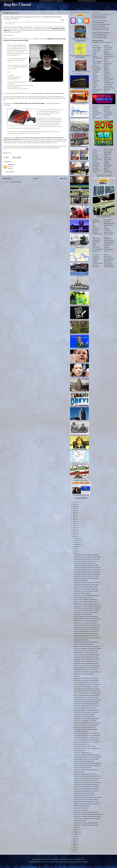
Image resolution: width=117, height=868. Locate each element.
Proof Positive (96, 167)
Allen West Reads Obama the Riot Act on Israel (85, 670)
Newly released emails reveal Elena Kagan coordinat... (87, 659)
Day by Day (95, 154)
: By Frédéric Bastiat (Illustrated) (79, 146)
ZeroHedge (106, 118)
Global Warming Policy (109, 223)
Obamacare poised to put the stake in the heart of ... (86, 791)
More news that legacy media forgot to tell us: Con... (86, 657)
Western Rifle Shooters (109, 88)
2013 (74, 532)
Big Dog (94, 244)
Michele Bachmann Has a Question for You (84, 716)
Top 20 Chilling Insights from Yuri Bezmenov (51, 1)
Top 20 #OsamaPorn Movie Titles (82, 744)
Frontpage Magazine (97, 68)
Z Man (105, 91)
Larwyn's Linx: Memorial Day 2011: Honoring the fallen (87, 568)
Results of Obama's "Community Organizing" (79, 334)
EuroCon (94, 65)
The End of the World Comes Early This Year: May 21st (87, 685)
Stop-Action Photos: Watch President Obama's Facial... (87, 665)
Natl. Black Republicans (109, 240)
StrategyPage (95, 231)
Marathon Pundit (107, 239)
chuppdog (10, 164)
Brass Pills (95, 108)
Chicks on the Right (108, 47)
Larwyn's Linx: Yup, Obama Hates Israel (84, 674)
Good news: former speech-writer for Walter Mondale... (87, 655)
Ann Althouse (107, 46)
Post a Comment (10, 172)
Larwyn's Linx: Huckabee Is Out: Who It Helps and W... (87, 733)
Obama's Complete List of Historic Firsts (101, 32)
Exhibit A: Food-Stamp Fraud (81, 580)
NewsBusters (107, 170)
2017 (74, 523)
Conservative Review (97, 58)
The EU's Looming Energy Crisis (87, 1)
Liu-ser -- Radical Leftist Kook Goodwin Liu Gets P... (86, 682)
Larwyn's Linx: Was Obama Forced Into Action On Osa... (88, 816)
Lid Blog (106, 67)
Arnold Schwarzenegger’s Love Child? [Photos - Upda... (87, 700)
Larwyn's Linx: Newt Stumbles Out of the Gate (85, 721)
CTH (94, 60)
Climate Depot (107, 222)
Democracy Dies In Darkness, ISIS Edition (79, 204)
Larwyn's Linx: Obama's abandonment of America (86, 663)
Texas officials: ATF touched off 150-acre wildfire (86, 729)
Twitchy (94, 116)
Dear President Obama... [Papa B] (82, 593)
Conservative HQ (108, 49)
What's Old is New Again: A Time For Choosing (85, 774)
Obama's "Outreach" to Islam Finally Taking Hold (86, 617)
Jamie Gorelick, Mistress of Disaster (79, 449)
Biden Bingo (79, 276)
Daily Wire (106, 51)
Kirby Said (106, 61)
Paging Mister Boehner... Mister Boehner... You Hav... (87, 802)
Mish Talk (106, 116)
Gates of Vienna (107, 54)
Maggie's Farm (96, 251)
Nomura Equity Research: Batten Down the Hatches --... (87, 689)
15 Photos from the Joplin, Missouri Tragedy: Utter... (86, 589)
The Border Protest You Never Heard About (84, 714)
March (76, 830)
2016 (74, 526)
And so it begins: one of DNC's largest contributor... (86, 612)
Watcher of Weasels (108, 249)
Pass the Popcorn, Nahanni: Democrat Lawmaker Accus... (88, 608)
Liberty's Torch (107, 65)
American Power (96, 240)
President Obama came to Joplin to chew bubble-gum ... (87, 572)
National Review (96, 81)
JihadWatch (106, 161)
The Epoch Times (96, 63)
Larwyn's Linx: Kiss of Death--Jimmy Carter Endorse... (87, 778)
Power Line (95, 84)
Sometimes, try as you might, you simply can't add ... (87, 702)
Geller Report (95, 72)
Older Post (63, 179)
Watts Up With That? (108, 234)
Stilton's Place (96, 169)
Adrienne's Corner (96, 239)
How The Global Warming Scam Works (79, 305)
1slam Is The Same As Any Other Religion (79, 261)
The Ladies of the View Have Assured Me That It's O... (87, 585)
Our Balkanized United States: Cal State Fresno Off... (87, 636)
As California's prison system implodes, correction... (86, 591)
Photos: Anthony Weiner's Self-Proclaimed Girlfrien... (87, 578)
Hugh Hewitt (95, 75)
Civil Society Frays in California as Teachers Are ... (86, 661)
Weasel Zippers (96, 91)
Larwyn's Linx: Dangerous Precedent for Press (85, 563)
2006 (74, 845)
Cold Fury (95, 246)
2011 (74, 536)
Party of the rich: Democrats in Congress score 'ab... (87, 602)
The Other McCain (108, 86)
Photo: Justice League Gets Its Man (83, 768)
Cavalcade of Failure (79, 772)
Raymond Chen (96, 258)
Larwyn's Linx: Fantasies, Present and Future (85, 746)
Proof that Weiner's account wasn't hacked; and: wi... (87, 561)
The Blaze (95, 53)
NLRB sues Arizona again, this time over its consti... (86, 759)
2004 (74, 849)
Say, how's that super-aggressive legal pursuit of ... (86, 599)
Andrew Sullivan (107, 154)
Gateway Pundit (96, 70)
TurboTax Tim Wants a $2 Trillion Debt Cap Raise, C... (87, 789)
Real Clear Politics (108, 172)
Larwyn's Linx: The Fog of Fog (81, 808)
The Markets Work (108, 84)
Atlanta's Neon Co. (108, 256)
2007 (74, 843)
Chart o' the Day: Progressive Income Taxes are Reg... (87, 819)
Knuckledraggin (96, 163)
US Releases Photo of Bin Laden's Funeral (84, 795)
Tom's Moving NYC (108, 263)
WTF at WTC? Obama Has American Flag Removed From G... (89, 814)
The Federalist (96, 86)
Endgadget (95, 261)
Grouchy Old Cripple (97, 160)
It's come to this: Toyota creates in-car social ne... (86, 623)
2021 (74, 515)
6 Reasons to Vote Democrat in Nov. (79, 103)
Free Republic (96, 67)
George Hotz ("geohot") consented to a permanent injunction (48, 93)
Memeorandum (107, 167)
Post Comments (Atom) (16, 182)
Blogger (83, 859)
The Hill (94, 88)
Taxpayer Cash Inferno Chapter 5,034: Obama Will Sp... (87, 619)
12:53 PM (10, 168)
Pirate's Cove (107, 72)
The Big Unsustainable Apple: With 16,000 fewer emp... (87, 776)
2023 (74, 511)
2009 (74, 839)
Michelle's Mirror (96, 165)
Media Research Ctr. (108, 165)
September (77, 544)
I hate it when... (78, 676)
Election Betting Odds (97, 61)
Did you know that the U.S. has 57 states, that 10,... (86, 621)
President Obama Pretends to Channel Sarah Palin (86, 738)
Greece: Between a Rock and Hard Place (84, 793)
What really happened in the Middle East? (79, 132)
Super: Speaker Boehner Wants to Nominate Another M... (88, 757)
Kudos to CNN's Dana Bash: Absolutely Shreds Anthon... (88, 557)
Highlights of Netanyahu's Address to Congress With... (87, 627)
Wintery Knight (107, 251)
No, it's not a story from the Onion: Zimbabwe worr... (86, 725)
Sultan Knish (107, 81)
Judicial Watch (96, 111)
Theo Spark (106, 247)
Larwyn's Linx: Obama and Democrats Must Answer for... (88, 638)
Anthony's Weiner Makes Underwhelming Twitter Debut (87, 582)
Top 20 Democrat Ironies (7, 1)
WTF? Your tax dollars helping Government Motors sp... (87, 695)
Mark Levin (95, 79)
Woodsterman (96, 172)
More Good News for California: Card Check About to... (87, 742)
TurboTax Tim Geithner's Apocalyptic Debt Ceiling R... (87, 740)
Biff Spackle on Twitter (109, 258)
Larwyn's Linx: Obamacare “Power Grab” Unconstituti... (87, 576)
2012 (74, 534)
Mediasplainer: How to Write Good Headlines (79, 160)
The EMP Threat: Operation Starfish (79, 463)
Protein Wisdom (107, 74)
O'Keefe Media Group (97, 113)
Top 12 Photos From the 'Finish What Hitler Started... (87, 719)
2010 (74, 837)
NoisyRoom (106, 70)
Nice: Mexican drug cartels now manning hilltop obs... (87, 680)
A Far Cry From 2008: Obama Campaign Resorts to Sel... (88, 693)
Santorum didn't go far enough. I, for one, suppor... (86, 678)
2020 (74, 517)
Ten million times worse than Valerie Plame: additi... (86, 697)
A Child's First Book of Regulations (100, 38)
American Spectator (97, 49)
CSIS (94, 223)
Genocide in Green (79, 247)
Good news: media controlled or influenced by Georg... (87, 610)
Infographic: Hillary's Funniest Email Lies (79, 362)
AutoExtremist (96, 256)
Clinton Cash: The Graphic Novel (79, 348)
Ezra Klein (106, 156)
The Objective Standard (109, 83)
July (75, 549)
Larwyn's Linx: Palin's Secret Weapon (83, 614)
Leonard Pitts (107, 163)
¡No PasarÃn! (95, 242)
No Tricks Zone (107, 231)
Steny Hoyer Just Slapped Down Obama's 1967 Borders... (88, 648)
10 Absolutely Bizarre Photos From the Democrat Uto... (87, 559)
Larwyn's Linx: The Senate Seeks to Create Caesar (86, 787)
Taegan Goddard (108, 153)
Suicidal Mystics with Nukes (79, 478)
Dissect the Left (96, 247)
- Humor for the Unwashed (101, 42)
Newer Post (7, 179)
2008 (74, 841)
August (76, 547)
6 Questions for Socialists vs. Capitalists (79, 175)
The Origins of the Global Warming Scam (101, 24)
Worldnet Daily (107, 90)
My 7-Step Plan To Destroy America (79, 391)
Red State (106, 75)
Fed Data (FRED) (108, 115)
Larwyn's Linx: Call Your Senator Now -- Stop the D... (87, 687)
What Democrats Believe (80, 751)
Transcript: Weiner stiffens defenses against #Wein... (87, 565)
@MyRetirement (107, 261)
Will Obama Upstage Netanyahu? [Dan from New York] (87, 763)
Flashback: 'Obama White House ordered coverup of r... (87, 804)
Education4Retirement (109, 260)
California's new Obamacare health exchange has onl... (87, 765)
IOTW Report (107, 58)
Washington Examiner (97, 90)
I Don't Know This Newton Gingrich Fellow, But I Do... (87, 712)
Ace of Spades (96, 46)
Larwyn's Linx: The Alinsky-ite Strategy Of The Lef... (86, 799)
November (77, 540)
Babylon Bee (95, 151)
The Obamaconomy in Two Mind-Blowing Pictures (86, 555)
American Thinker (96, 51)
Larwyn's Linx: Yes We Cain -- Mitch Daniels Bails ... (86, 651)
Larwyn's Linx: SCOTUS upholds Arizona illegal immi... (87, 595)
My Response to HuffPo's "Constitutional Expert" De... (87, 710)
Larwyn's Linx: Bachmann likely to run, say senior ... (86, 706)
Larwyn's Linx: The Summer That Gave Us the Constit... (87, 606)
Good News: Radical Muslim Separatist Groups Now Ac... (88, 797)
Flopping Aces (107, 53)
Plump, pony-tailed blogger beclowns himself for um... (87, 668)
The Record (95, 232)
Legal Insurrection (108, 63)
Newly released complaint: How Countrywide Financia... (87, 691)
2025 (74, 506)
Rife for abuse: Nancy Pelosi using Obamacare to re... (87, 704)
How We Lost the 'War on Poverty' (100, 36)
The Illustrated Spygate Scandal (99, 16)
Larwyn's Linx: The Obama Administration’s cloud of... (87, 825)
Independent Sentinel (109, 56)
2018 (74, 521)
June (75, 551)
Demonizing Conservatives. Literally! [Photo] (85, 727)
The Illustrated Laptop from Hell (99, 18)
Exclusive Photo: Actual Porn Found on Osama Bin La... (87, 625)
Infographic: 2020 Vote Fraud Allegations (79, 319)
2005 (74, 847)
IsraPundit (95, 227)
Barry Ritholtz (107, 108)
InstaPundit (95, 77)
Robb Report (95, 265)
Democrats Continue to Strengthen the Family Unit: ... (87, 785)
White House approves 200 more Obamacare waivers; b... (88, 723)
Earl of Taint (95, 156)
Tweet (62, 20)
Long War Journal (96, 229)
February (76, 832)
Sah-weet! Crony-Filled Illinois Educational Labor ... (86, 634)
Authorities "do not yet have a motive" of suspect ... (86, 780)
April (75, 828)
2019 (74, 519)
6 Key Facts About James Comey (79, 377)
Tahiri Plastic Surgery (109, 265)
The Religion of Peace (97, 234)
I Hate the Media (107, 160)
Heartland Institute (108, 225)
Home (35, 179)
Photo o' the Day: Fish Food (81, 810)
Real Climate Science (109, 232)
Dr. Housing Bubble (108, 113)
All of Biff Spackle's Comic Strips (81, 495)
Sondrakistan (107, 246)
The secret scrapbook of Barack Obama (79, 435)
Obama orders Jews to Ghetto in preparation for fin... (87, 672)
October (76, 542)
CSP (94, 225)
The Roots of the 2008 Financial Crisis (79, 233)
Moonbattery (107, 68)
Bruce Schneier (96, 267)
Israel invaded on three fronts (81, 731)
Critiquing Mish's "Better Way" (81, 640)
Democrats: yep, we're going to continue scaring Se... (87, 604)
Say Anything (107, 77)
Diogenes (95, 153)
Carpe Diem (107, 109)
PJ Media (95, 83)
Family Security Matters (98, 249)
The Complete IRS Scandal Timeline (100, 34)
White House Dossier (97, 118)
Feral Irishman (96, 158)
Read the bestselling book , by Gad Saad (80, 51)
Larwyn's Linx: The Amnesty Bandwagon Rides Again (87, 755)
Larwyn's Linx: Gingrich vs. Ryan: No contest (85, 708)
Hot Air (94, 74)
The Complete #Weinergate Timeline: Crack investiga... (87, 574)
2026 (74, 504)
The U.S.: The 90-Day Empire (99, 26)
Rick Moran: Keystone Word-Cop (82, 806)
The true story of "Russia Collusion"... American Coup (80, 34)
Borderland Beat (96, 222)
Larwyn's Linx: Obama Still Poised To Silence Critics (86, 629)
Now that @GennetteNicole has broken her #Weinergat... (88, 570)
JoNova (106, 227)
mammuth (72, 859)
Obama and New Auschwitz (98, 22)
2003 (74, 852)
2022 (74, 513)
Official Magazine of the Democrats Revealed (79, 406)
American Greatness (97, 47)
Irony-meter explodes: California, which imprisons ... (86, 631)
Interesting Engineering (98, 263)
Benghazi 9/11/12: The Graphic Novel (100, 28)
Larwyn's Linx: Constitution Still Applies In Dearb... (86, 587)
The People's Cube (97, 170)
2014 (74, 530)
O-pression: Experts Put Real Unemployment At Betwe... (88, 782)
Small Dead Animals (108, 244)
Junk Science (107, 229)
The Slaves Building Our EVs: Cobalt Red (81, 66)
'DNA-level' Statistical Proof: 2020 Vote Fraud (79, 117)
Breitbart (94, 54)
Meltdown (79, 420)
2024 (74, 509)
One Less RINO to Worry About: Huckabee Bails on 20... (88, 736)
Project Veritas (96, 115)
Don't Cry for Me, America (79, 290)
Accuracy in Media (108, 151)
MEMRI (106, 169)
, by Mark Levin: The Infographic (79, 189)
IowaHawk (95, 161)
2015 (74, 528)
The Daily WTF (96, 260)
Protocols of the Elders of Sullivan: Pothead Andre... (86, 642)
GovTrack (95, 109)
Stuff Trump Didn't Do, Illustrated (79, 218)
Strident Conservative (109, 79)
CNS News (95, 56)
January (76, 834)
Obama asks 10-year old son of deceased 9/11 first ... (87, 812)
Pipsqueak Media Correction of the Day (83, 597)
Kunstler (106, 60)
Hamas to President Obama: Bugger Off (84, 644)
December (77, 538)
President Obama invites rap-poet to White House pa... (87, 748)
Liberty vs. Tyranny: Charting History (100, 21)
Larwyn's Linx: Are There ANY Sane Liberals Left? (86, 770)
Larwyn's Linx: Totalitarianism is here (83, 753)
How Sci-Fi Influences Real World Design (84, 761)
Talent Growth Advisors (109, 267)
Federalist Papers (108, 158)
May (75, 553)
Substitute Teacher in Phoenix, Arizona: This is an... (86, 653)
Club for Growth (107, 111)
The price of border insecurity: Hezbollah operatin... (86, 823)
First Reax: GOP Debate (80, 821)
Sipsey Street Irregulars (109, 242)
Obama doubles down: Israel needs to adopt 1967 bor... (87, 646)
